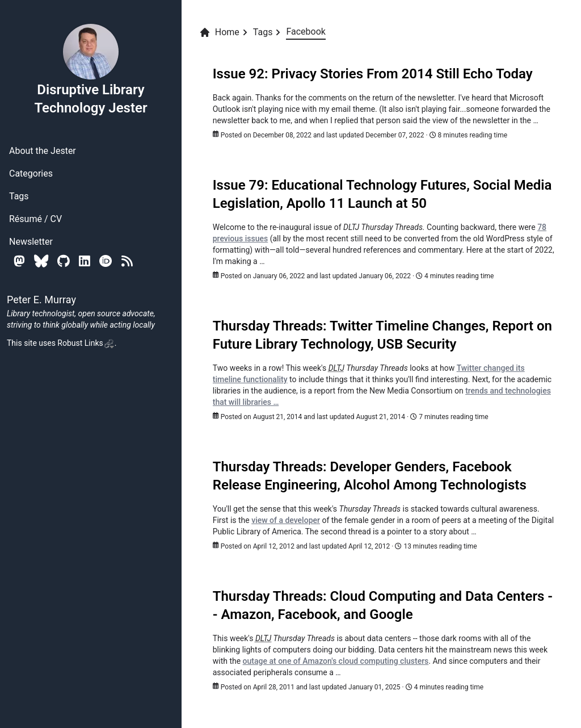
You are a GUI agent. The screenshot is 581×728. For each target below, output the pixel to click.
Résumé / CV (35, 219)
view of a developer (286, 520)
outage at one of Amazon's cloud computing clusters (336, 661)
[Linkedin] (85, 261)
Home (219, 32)
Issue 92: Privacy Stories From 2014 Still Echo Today (373, 74)
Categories (31, 173)
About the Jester (43, 151)
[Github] (64, 261)
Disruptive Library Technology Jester (90, 69)
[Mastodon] (19, 261)
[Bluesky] (41, 261)
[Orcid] (106, 261)
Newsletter (31, 242)
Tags (19, 196)
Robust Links (86, 343)
